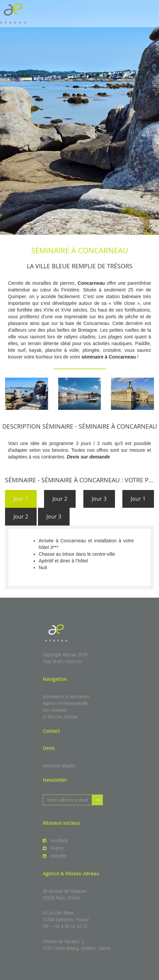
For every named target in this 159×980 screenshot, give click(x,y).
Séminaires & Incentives (66, 697)
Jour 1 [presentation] (21, 499)
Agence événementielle (65, 703)
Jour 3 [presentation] (99, 499)
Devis (49, 748)
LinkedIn (54, 856)
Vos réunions (55, 710)
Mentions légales (59, 766)
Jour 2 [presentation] (60, 499)
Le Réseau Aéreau (60, 717)
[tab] (21, 499)
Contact (51, 731)
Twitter (53, 848)
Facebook (55, 840)
